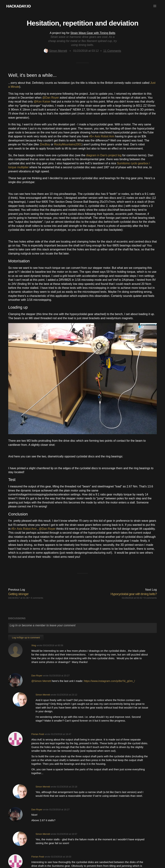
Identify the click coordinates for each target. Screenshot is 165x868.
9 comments (151, 598)
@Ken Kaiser (43, 102)
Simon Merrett (55, 51)
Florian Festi (38, 734)
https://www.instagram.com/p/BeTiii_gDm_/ (109, 681)
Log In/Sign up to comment (26, 638)
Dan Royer (37, 676)
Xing (34, 645)
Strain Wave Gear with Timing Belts (93, 33)
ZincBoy (45, 144)
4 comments (37, 598)
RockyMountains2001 (68, 144)
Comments (112, 51)
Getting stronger (18, 594)
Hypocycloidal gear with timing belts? (134, 594)
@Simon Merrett (42, 681)
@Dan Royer (51, 98)
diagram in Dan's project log (104, 155)
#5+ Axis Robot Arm (102, 136)
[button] (155, 6)
